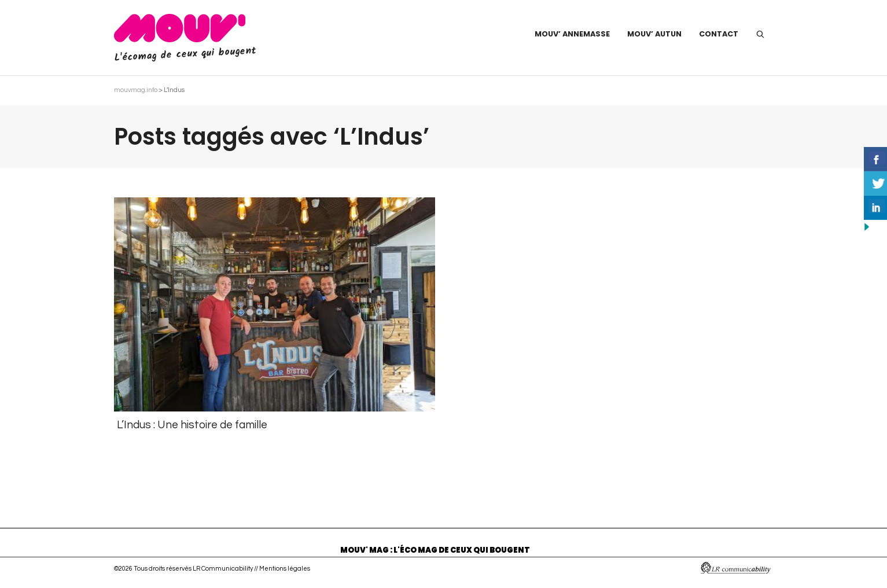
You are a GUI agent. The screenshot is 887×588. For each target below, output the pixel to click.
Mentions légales (285, 569)
